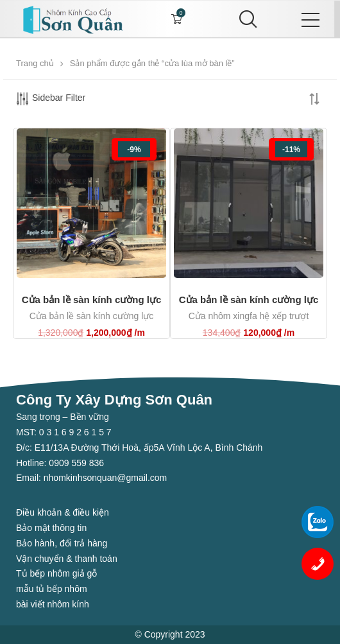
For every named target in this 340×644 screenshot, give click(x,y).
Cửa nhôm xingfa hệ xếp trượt (249, 316)
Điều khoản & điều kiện (63, 512)
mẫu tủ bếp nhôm (52, 589)
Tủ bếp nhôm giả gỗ (56, 573)
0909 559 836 (75, 463)
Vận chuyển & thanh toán (67, 559)
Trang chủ (35, 63)
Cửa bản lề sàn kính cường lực (92, 300)
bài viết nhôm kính (53, 604)
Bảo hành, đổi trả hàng (62, 543)
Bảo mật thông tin (51, 528)
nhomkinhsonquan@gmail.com (105, 478)
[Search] (246, 19)
